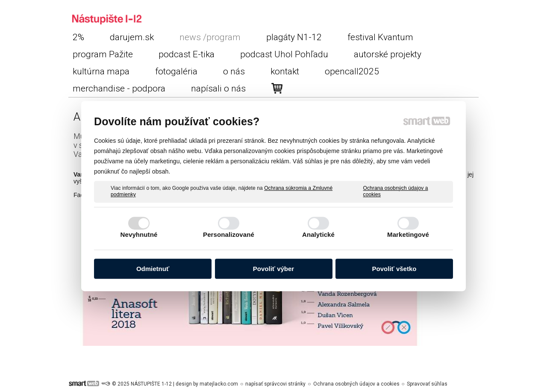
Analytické (318, 234)
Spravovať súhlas (427, 384)
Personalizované (229, 234)
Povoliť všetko (394, 269)
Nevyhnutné (139, 234)
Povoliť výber (273, 269)
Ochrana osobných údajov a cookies (396, 192)
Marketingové (408, 234)
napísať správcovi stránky (275, 384)
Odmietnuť (153, 269)
